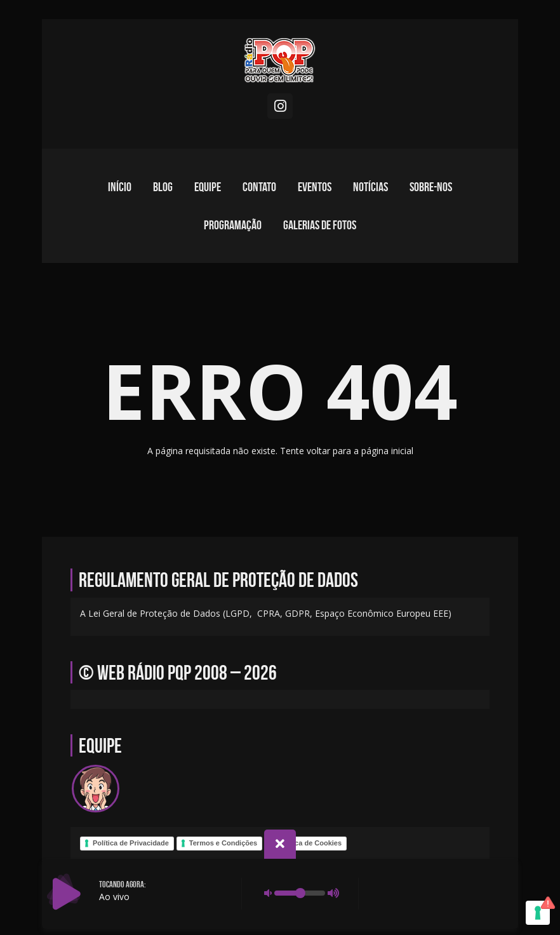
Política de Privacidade (131, 843)
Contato (259, 187)
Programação (233, 225)
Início (120, 187)
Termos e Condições (223, 843)
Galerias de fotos (320, 225)
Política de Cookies (310, 843)
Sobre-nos (431, 187)
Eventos (315, 187)
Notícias (370, 187)
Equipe (208, 187)
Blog (163, 187)
